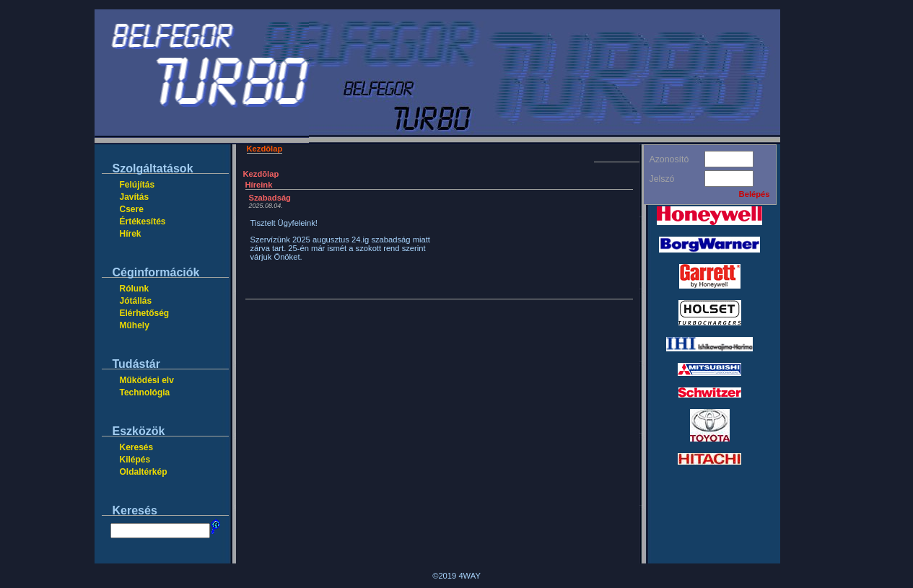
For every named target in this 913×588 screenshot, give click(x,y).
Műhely (135, 325)
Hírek (131, 234)
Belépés (755, 194)
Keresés (137, 447)
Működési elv (147, 380)
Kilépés (135, 460)
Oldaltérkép (144, 472)
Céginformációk (156, 272)
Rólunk (135, 289)
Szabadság (270, 198)
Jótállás (136, 301)
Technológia (145, 392)
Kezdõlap (265, 149)
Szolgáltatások (153, 168)
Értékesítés (143, 221)
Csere (132, 209)
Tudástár (136, 364)
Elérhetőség (145, 313)
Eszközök (139, 431)
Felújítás (137, 185)
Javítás (135, 197)
